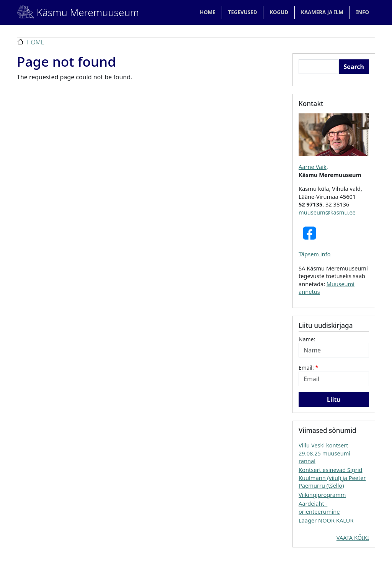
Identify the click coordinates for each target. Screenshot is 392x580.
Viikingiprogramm (322, 495)
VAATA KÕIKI (353, 537)
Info (363, 12)
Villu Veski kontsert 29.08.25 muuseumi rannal (324, 453)
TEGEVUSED (243, 12)
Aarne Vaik (313, 167)
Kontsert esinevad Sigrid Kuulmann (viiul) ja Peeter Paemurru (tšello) (332, 478)
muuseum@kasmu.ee (327, 212)
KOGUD (279, 12)
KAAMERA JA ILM (322, 12)
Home (208, 12)
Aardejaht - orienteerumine (319, 507)
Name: (307, 339)
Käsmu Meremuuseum (69, 12)
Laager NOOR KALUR (326, 520)
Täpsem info (315, 254)
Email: (306, 368)
